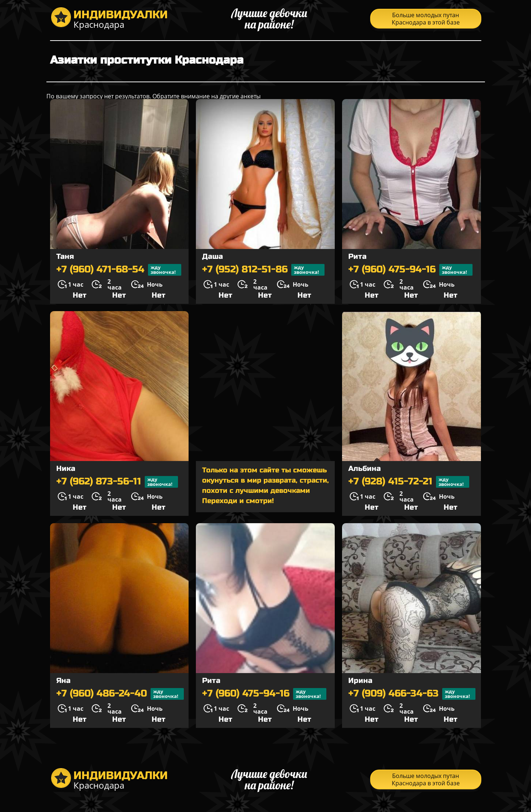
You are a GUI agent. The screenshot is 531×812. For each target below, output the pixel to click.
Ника (66, 469)
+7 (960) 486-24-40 (120, 694)
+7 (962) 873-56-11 (117, 482)
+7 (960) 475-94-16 (410, 270)
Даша (213, 256)
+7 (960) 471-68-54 (119, 270)
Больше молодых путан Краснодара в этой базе (426, 19)
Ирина (360, 681)
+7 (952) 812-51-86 (263, 270)
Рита (357, 256)
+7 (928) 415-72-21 (409, 482)
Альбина (365, 469)
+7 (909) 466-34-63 (412, 694)
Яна (63, 681)
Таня (65, 256)
